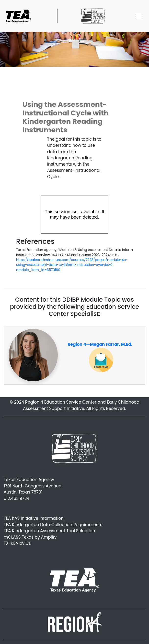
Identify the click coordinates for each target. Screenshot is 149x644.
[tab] (74, 355)
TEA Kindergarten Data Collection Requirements (53, 525)
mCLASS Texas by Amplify (30, 537)
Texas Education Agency (29, 480)
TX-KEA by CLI (18, 543)
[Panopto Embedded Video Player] (74, 214)
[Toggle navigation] (138, 16)
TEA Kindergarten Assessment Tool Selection (49, 531)
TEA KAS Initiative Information (34, 518)
